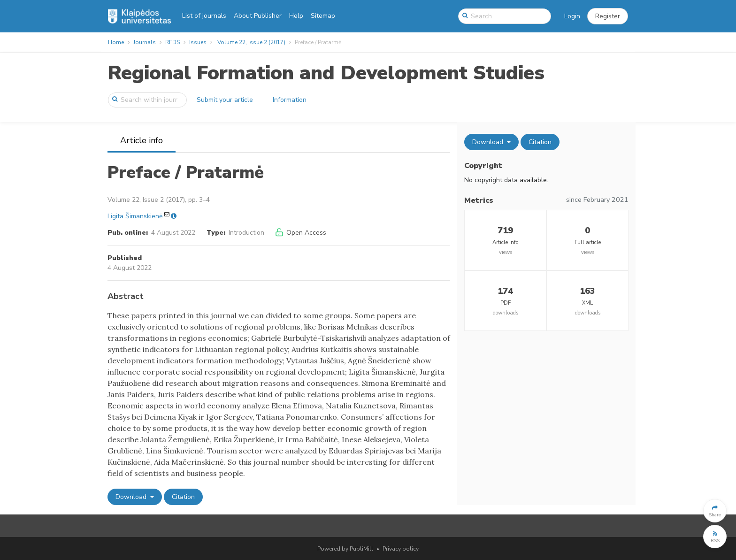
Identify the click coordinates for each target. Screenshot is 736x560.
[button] (608, 16)
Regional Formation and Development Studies (326, 73)
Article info (142, 140)
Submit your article (225, 100)
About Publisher (258, 16)
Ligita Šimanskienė (135, 216)
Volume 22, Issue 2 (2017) (251, 42)
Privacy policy (401, 549)
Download (132, 497)
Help (296, 16)
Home (116, 42)
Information (290, 100)
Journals (145, 42)
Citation (183, 497)
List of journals (204, 16)
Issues (198, 42)
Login (572, 16)
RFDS (172, 42)
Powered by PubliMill (345, 549)
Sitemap (323, 16)
